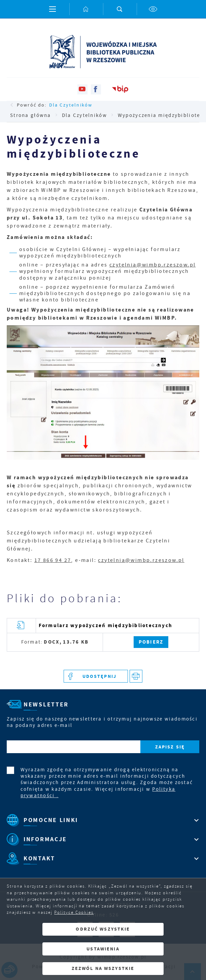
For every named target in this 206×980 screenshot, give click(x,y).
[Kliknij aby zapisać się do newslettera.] (170, 747)
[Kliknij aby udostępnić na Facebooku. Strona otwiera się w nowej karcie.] (96, 676)
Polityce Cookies (74, 912)
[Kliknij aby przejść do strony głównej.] (86, 9)
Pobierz (151, 642)
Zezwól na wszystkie (103, 968)
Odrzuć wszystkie (103, 929)
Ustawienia (103, 949)
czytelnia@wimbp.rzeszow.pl (152, 265)
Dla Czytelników (71, 105)
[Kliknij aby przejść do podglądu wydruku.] (136, 676)
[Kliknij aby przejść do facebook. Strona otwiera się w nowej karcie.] (96, 89)
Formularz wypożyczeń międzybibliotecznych (106, 625)
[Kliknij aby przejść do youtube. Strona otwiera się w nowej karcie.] (82, 89)
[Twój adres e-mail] (74, 747)
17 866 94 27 (53, 560)
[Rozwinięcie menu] (103, 820)
